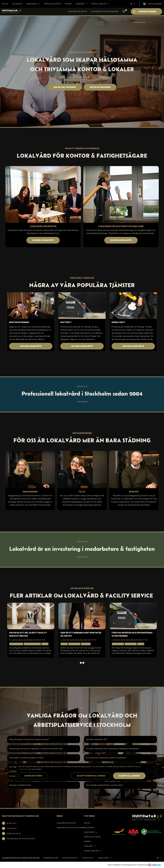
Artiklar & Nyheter (53, 4)
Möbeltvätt (118, 322)
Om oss (5, 4)
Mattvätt (66, 322)
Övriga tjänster (100, 4)
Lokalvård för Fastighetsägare (105, 11)
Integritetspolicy (70, 858)
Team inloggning (155, 4)
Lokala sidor (105, 858)
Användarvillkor (51, 858)
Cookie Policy (88, 858)
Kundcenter (33, 4)
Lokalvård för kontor (77, 11)
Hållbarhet (17, 4)
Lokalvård (82, 4)
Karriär (68, 4)
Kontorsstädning (19, 322)
